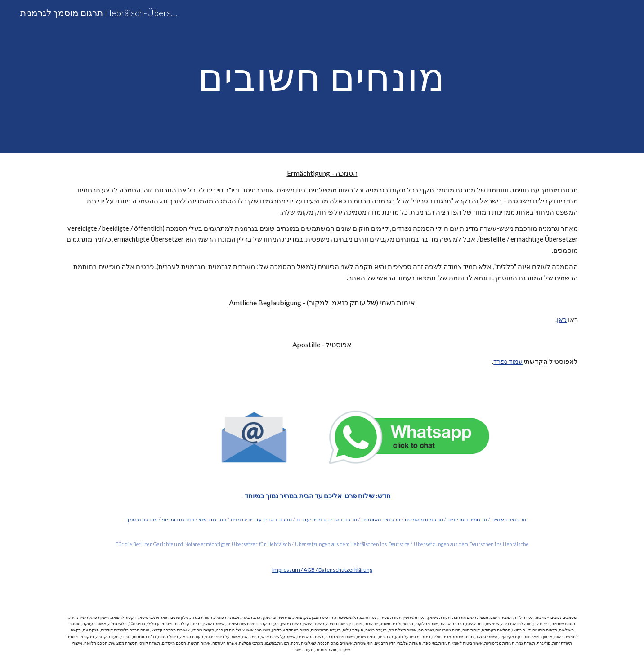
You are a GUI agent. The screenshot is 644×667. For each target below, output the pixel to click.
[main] (322, 76)
